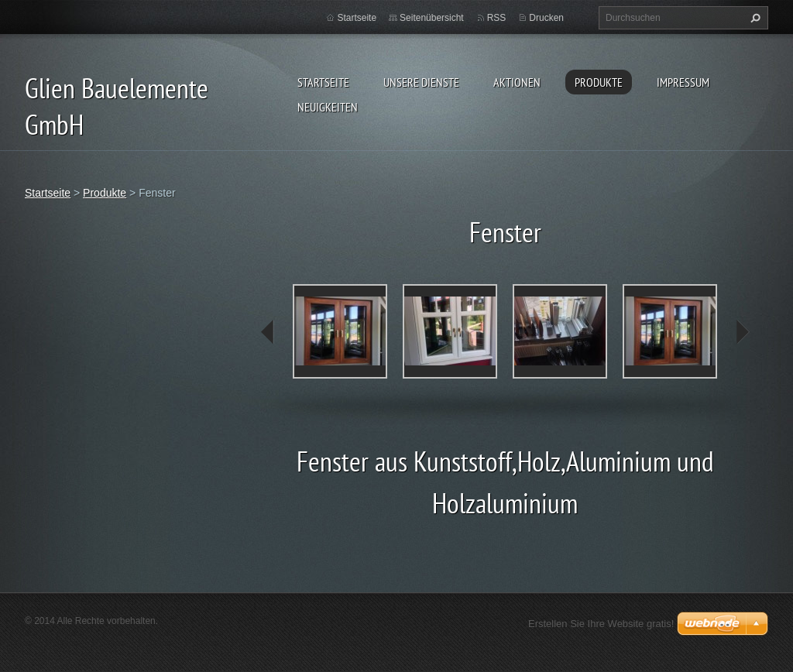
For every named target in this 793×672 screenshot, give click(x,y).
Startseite (323, 82)
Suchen (754, 18)
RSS (497, 18)
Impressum (683, 82)
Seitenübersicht (432, 18)
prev (268, 332)
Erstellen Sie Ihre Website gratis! (601, 624)
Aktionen (517, 82)
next (742, 332)
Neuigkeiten (328, 107)
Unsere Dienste (421, 82)
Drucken (546, 18)
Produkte (599, 82)
